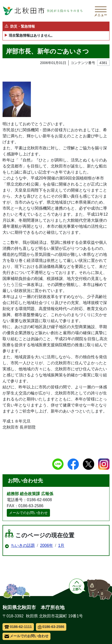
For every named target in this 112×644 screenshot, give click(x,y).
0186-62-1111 (18, 627)
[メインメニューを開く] (101, 11)
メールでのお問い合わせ (28, 513)
